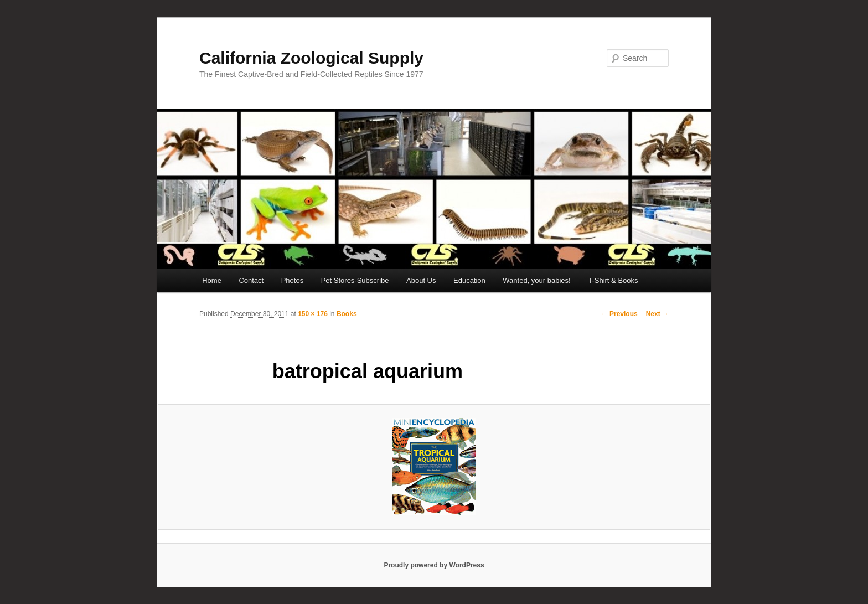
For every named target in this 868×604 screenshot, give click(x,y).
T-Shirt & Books (613, 280)
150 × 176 (313, 314)
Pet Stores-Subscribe (355, 280)
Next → (657, 314)
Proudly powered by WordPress (434, 565)
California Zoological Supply (311, 58)
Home (212, 280)
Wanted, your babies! (536, 280)
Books (347, 314)
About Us (421, 280)
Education (469, 280)
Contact (251, 280)
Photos (292, 280)
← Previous (619, 314)
